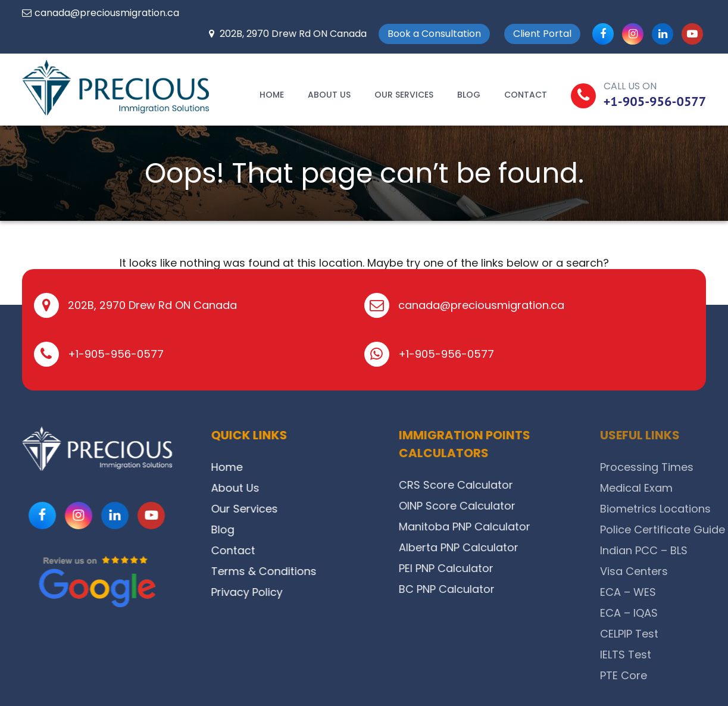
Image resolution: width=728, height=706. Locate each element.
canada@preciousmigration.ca (107, 13)
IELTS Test (676, 655)
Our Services (404, 95)
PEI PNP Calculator (474, 568)
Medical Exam (687, 488)
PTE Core (674, 675)
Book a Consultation (434, 34)
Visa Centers (685, 571)
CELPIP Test (680, 634)
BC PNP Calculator (474, 589)
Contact (526, 95)
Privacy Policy (259, 592)
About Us (329, 95)
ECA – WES (679, 592)
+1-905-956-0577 (655, 101)
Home (272, 95)
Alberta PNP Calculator (486, 547)
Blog (469, 95)
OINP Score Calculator (485, 506)
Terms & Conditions (276, 571)
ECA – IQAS (679, 613)
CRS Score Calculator (483, 485)
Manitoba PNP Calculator (492, 527)
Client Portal (542, 34)
